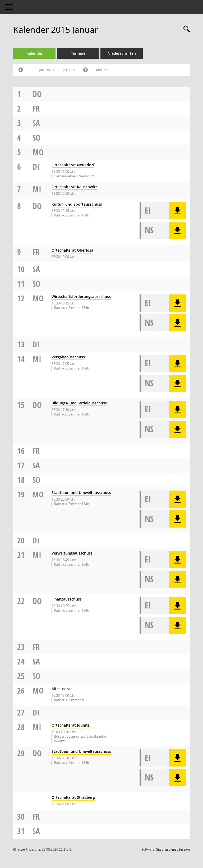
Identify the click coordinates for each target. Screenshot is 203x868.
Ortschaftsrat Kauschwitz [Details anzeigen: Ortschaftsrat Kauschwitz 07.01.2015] (74, 187)
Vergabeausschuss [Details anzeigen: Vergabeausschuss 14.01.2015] (68, 357)
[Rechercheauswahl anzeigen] (185, 29)
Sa (36, 123)
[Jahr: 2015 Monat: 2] (86, 70)
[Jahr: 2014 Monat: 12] (21, 70)
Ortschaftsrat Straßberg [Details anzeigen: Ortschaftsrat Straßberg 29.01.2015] (73, 797)
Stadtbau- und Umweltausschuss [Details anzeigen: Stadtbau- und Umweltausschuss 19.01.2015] (81, 493)
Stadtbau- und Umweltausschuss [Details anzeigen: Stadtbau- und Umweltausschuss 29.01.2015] (81, 751)
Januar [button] (47, 70)
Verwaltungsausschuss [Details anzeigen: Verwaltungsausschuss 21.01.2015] (72, 553)
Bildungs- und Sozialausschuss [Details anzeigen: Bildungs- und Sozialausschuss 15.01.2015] (79, 403)
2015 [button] (69, 70)
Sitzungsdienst (173, 849)
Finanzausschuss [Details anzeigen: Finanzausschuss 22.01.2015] (67, 599)
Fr (36, 109)
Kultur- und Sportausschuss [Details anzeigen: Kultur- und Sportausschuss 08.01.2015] (77, 204)
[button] (177, 211)
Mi (37, 189)
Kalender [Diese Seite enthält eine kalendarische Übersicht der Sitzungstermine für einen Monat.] (34, 53)
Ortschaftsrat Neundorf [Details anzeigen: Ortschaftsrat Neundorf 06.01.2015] (73, 165)
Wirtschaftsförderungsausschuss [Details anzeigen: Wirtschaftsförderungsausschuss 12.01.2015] (81, 296)
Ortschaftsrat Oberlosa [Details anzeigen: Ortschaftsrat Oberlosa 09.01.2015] (72, 250)
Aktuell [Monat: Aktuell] (102, 70)
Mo (38, 152)
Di (36, 167)
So (36, 138)
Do (37, 94)
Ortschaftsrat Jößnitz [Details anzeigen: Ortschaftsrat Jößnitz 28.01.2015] (71, 725)
